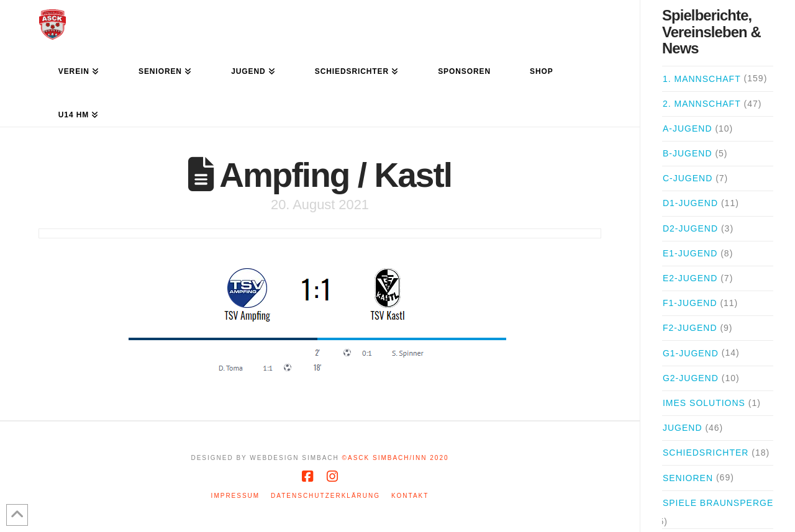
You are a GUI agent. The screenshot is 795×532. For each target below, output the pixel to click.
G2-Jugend (691, 378)
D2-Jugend (690, 228)
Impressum (236, 496)
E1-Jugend (690, 253)
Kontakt (410, 496)
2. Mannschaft (702, 104)
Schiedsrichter (706, 453)
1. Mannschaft (702, 79)
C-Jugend (688, 178)
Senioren (688, 478)
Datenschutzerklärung (325, 496)
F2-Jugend (690, 328)
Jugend (683, 428)
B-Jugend (688, 153)
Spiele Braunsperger (721, 503)
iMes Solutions (704, 403)
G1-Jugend (691, 353)
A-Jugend (688, 128)
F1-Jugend (690, 303)
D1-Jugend (690, 203)
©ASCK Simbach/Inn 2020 (396, 458)
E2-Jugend (690, 278)
